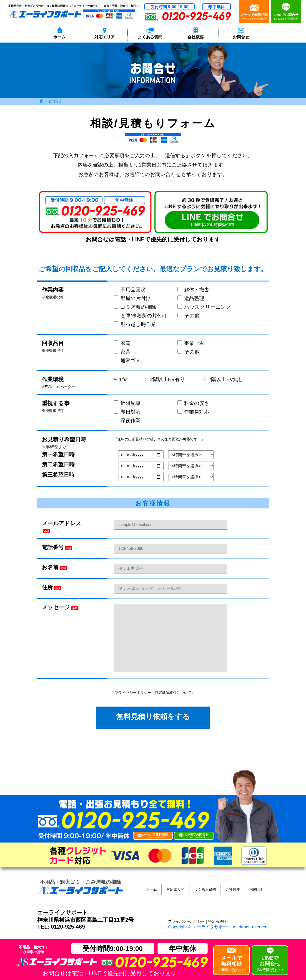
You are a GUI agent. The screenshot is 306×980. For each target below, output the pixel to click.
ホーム (151, 889)
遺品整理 (191, 298)
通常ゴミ (127, 360)
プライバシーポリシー (186, 921)
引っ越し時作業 (135, 324)
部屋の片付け (132, 298)
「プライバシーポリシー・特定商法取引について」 (153, 693)
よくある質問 (205, 889)
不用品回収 (130, 290)
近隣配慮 (127, 403)
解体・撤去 (193, 290)
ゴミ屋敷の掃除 (135, 307)
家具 (122, 352)
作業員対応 (193, 412)
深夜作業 (127, 421)
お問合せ (257, 889)
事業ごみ (191, 343)
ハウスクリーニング (204, 307)
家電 (122, 343)
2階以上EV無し (223, 379)
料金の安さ (193, 403)
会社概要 (233, 889)
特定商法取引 (219, 921)
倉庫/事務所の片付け (140, 316)
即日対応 (127, 412)
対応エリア (176, 889)
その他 (188, 316)
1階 (120, 379)
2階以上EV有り (165, 379)
